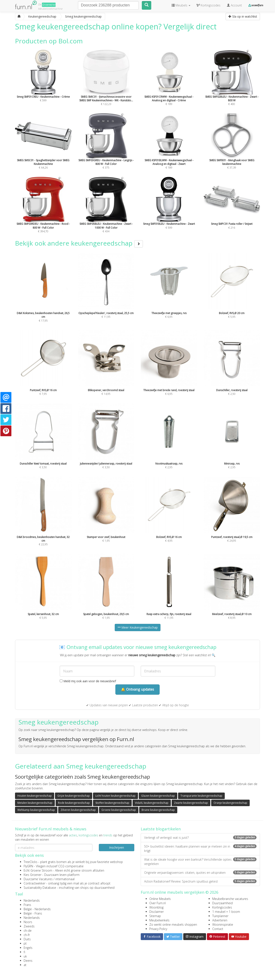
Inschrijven (117, 847)
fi (24, 952)
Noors (28, 922)
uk (25, 956)
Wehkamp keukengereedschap (36, 810)
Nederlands (32, 900)
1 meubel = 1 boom (226, 912)
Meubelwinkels (159, 920)
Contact (218, 929)
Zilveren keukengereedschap (78, 810)
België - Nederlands (37, 909)
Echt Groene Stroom (38, 870)
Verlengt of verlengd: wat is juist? (200, 838)
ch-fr (27, 935)
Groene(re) (49, 5)
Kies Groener (33, 875)
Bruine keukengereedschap (158, 810)
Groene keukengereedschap (119, 810)
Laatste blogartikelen (161, 829)
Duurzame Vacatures (38, 879)
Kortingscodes (222, 907)
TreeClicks (31, 862)
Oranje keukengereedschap (230, 803)
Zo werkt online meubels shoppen (173, 925)
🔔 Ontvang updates (137, 689)
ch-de (28, 931)
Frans (27, 905)
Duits (27, 939)
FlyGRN (28, 866)
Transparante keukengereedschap (201, 796)
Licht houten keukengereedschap (115, 796)
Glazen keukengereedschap (158, 796)
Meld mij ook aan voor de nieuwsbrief (88, 681)
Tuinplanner (220, 916)
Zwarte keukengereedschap (191, 803)
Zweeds (29, 926)
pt (25, 943)
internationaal (65, 879)
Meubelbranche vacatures (230, 899)
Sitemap (155, 916)
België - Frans (33, 913)
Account (234, 5)
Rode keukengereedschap (74, 803)
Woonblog (156, 907)
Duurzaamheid (222, 903)
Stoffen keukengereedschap (112, 803)
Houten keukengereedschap (35, 796)
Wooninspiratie (223, 925)
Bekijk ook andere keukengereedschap (79, 243)
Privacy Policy (158, 929)
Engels (28, 948)
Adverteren (220, 920)
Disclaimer (157, 912)
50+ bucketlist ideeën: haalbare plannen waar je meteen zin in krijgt (200, 849)
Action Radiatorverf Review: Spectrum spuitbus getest (200, 881)
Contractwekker (34, 883)
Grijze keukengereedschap (74, 796)
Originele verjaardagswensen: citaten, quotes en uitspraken (200, 873)
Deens (28, 961)
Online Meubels (160, 899)
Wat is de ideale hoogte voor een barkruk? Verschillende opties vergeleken (200, 862)
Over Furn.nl (157, 903)
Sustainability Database (40, 888)
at (25, 965)
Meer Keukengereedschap (138, 627)
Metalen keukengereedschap (35, 803)
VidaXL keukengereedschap (152, 803)
